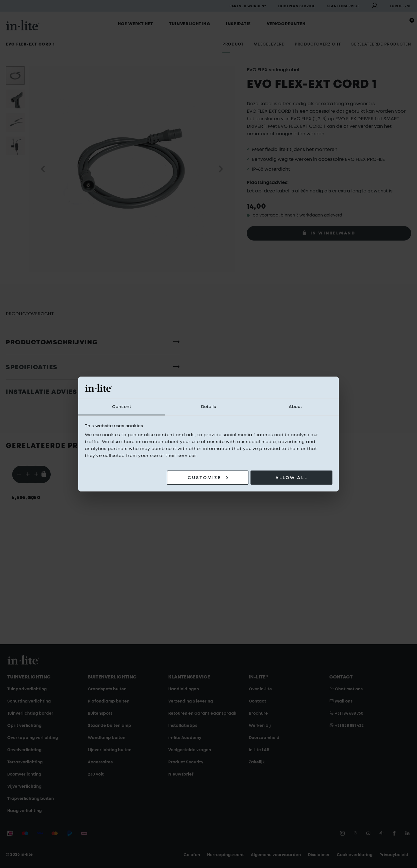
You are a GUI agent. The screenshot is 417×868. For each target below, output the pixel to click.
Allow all (291, 477)
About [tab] (296, 407)
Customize (208, 477)
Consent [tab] (122, 407)
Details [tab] (209, 407)
